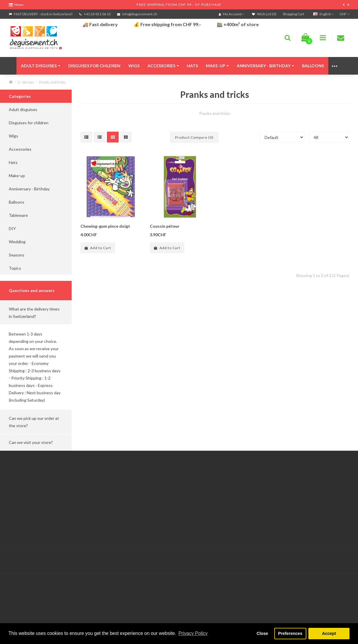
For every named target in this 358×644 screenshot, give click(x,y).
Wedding (17, 242)
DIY (12, 228)
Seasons (17, 255)
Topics (15, 268)
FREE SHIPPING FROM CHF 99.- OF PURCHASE (179, 5)
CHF (344, 14)
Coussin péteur (165, 226)
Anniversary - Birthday (265, 66)
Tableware (18, 215)
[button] (36, 313)
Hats (192, 66)
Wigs (134, 66)
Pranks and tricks (52, 82)
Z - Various (26, 82)
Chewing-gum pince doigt (105, 226)
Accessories (163, 66)
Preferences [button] (290, 633)
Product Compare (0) (194, 137)
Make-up (217, 66)
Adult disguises (41, 66)
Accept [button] (329, 633)
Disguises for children (94, 66)
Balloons (313, 66)
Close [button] (262, 633)
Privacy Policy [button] (193, 633)
